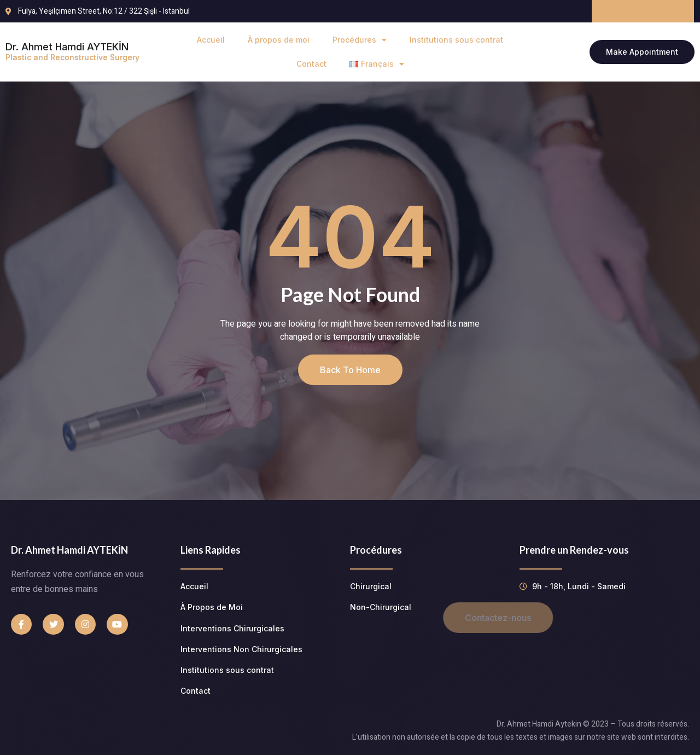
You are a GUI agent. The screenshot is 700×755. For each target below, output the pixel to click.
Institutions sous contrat (456, 40)
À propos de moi (279, 40)
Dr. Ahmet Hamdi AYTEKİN (72, 51)
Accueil (211, 40)
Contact (311, 64)
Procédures (360, 40)
